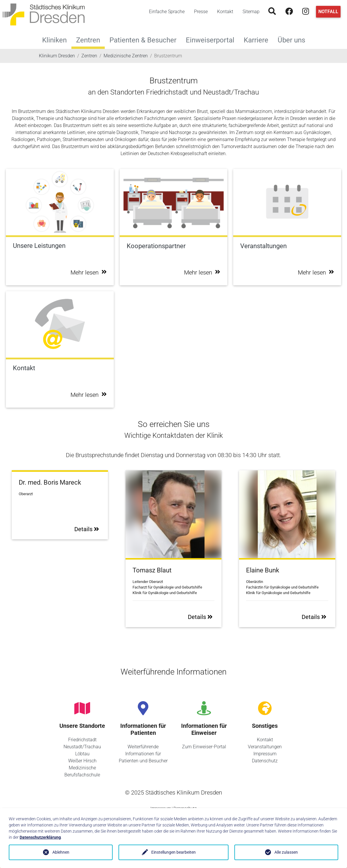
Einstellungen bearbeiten (173, 852)
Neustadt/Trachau (82, 747)
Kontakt (225, 12)
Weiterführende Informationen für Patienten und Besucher (143, 754)
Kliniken (57, 39)
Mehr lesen (89, 272)
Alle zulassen (286, 852)
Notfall (328, 12)
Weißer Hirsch (82, 761)
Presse (201, 12)
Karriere (258, 39)
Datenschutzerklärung (40, 837)
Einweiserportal (212, 39)
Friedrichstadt (82, 740)
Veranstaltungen (265, 747)
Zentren (88, 40)
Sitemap (251, 12)
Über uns (294, 39)
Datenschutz (265, 761)
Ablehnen (61, 852)
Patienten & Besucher (145, 39)
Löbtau (82, 754)
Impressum (265, 754)
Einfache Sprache (167, 12)
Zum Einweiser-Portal (204, 747)
